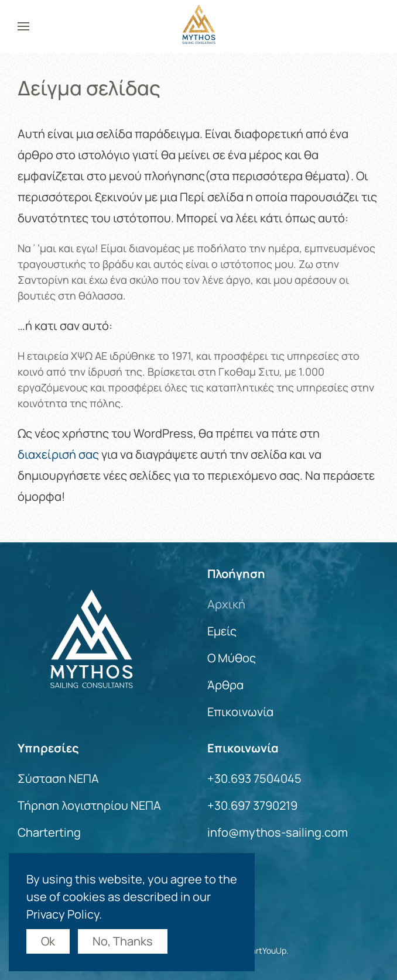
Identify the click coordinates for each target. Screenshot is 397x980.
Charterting (49, 832)
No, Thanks (123, 941)
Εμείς (222, 631)
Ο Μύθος (232, 658)
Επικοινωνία (240, 712)
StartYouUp (264, 950)
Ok (48, 941)
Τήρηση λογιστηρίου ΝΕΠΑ (89, 805)
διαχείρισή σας (58, 454)
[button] (23, 26)
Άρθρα (225, 685)
